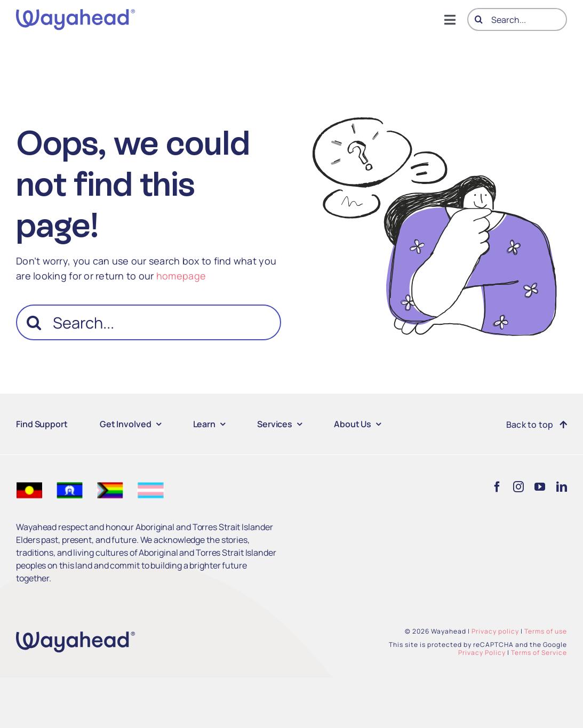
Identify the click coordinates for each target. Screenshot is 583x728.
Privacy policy (495, 631)
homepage (181, 276)
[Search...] (517, 19)
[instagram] (518, 487)
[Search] (479, 19)
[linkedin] (562, 487)
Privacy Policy (482, 653)
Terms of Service (539, 653)
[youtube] (540, 487)
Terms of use (546, 631)
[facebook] (497, 487)
